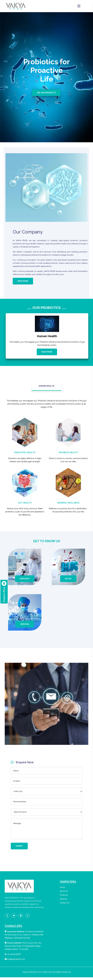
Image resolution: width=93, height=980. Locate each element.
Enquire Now (4, 592)
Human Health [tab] (47, 389)
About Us (64, 894)
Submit (19, 849)
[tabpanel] (46, 463)
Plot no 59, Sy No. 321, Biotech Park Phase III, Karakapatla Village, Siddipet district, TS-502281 (23, 949)
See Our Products (47, 93)
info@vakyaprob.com (15, 962)
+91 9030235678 (13, 957)
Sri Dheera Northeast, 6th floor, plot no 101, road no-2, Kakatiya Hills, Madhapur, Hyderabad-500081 (24, 937)
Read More (23, 282)
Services (25, 627)
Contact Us (65, 905)
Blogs (68, 581)
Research (25, 581)
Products (64, 898)
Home (62, 890)
